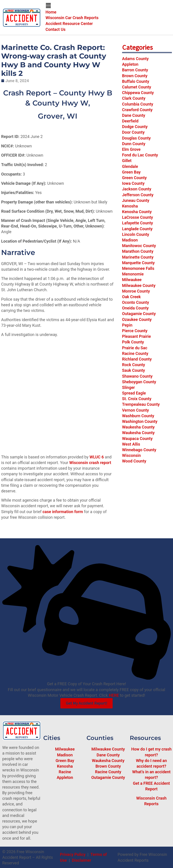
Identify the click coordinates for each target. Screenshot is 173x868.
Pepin (127, 325)
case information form (63, 512)
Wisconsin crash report (90, 463)
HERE (114, 695)
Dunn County (134, 144)
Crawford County (137, 110)
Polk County (133, 342)
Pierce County (135, 331)
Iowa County (133, 183)
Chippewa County (138, 93)
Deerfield (130, 121)
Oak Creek (131, 297)
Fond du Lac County (140, 155)
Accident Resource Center (69, 24)
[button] (108, 6)
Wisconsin (131, 455)
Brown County (135, 76)
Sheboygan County (139, 382)
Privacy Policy (73, 854)
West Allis (131, 444)
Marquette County (138, 263)
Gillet (127, 161)
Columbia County (138, 104)
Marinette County (138, 257)
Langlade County (137, 229)
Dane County (134, 115)
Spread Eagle (134, 393)
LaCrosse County (138, 217)
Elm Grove (131, 149)
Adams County (135, 59)
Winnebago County (139, 450)
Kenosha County (137, 212)
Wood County (134, 461)
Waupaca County (137, 439)
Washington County (140, 421)
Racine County (135, 353)
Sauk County (134, 370)
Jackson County (137, 189)
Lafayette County (138, 223)
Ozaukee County (137, 319)
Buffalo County (136, 81)
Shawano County (137, 376)
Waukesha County (138, 427)
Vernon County (135, 410)
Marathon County (138, 251)
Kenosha (130, 206)
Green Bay (131, 172)
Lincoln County (136, 234)
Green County (134, 178)
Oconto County (136, 302)
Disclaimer (82, 860)
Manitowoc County (139, 246)
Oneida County (135, 308)
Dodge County (135, 127)
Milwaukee (132, 280)
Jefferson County (138, 195)
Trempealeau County (141, 404)
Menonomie (133, 274)
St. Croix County (137, 399)
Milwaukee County (139, 285)
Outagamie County (139, 314)
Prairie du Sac (135, 348)
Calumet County (137, 87)
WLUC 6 (97, 457)
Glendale (130, 166)
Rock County (134, 365)
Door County (133, 132)
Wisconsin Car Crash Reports (72, 18)
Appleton (130, 64)
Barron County (135, 70)
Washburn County (138, 416)
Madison (130, 240)
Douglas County (136, 138)
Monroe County (136, 291)
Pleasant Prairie (137, 336)
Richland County (137, 359)
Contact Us (56, 29)
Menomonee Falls (138, 268)
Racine (65, 772)
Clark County (134, 98)
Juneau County (136, 200)
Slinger (129, 387)
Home (51, 12)
